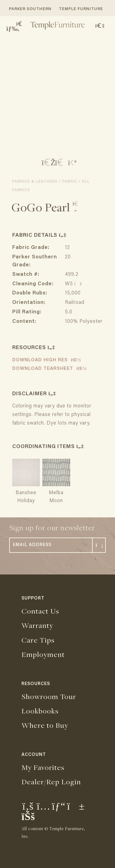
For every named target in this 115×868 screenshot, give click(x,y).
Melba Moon (56, 493)
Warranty (37, 625)
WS (73, 284)
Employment (43, 654)
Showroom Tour (49, 696)
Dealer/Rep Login (51, 782)
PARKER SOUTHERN (30, 9)
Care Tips (38, 640)
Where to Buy (45, 725)
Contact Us (40, 611)
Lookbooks (40, 711)
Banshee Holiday (26, 493)
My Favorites (43, 767)
